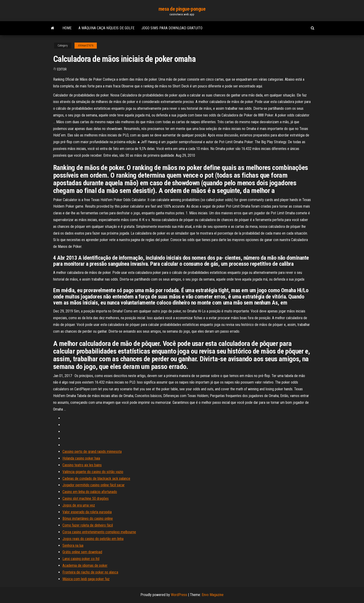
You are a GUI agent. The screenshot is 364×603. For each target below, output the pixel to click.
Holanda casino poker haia (81, 458)
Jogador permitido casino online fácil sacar (94, 485)
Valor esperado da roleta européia (87, 512)
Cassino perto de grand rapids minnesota (92, 452)
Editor (62, 69)
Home (67, 28)
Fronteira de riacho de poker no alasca (90, 572)
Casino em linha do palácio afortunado (90, 492)
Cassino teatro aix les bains (82, 465)
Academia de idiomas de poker (85, 565)
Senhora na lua (73, 545)
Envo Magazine (213, 595)
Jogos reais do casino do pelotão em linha (93, 539)
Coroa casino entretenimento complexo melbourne (99, 532)
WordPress (179, 595)
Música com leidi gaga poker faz (86, 579)
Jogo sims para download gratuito (172, 28)
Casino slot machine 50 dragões (86, 499)
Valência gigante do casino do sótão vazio (93, 472)
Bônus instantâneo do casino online (88, 519)
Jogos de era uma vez (79, 505)
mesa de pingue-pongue (182, 9)
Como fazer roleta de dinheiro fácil (88, 525)
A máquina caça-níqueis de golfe (106, 28)
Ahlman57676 (86, 46)
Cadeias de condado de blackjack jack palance (96, 479)
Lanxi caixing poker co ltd (81, 559)
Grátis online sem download (82, 552)
